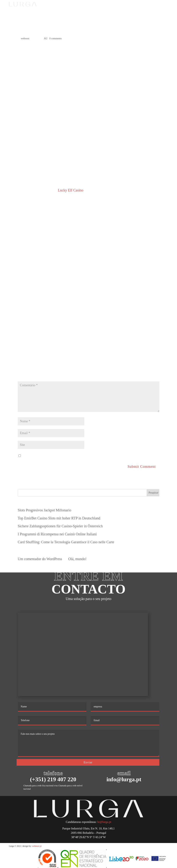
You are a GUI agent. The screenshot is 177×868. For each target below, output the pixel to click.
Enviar (88, 762)
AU (46, 38)
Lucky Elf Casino (71, 190)
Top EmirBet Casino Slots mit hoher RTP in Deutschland (59, 518)
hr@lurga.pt (104, 822)
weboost (25, 38)
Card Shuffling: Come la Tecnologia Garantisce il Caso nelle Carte (66, 542)
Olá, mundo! (77, 559)
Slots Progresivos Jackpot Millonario (44, 510)
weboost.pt (37, 846)
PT (138, 7)
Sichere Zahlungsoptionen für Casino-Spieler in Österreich (60, 526)
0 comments (56, 38)
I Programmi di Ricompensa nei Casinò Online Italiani (57, 534)
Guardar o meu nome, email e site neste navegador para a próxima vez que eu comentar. (86, 456)
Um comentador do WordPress (40, 559)
